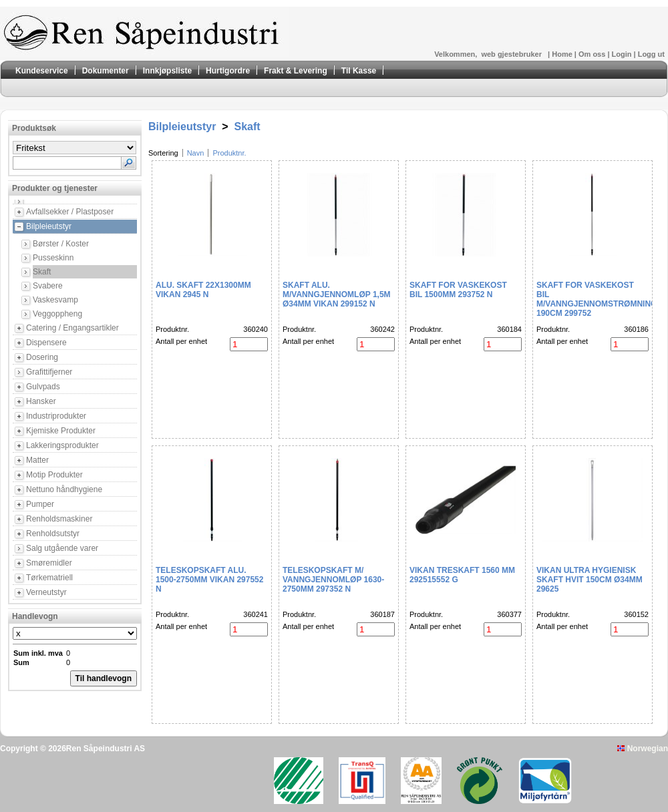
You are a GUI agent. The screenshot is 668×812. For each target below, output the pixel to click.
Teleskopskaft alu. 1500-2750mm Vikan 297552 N (209, 580)
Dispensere (46, 343)
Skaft (42, 272)
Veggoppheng (57, 314)
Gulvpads (43, 387)
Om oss (593, 54)
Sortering (163, 153)
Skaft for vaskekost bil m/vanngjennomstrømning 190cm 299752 (597, 299)
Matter (37, 460)
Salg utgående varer (62, 548)
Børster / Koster (61, 244)
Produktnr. (229, 153)
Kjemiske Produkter (61, 431)
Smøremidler (49, 563)
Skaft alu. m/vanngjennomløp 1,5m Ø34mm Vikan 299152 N (337, 294)
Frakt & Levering (296, 71)
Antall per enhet (181, 341)
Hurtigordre (228, 71)
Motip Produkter (54, 475)
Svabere (48, 286)
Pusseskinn (53, 258)
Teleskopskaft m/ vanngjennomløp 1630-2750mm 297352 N (333, 580)
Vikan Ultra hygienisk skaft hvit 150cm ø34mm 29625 (590, 580)
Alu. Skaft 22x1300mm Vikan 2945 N (203, 290)
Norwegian (643, 749)
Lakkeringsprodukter (62, 445)
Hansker (41, 401)
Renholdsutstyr (53, 534)
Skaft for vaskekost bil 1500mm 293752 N (458, 290)
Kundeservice (42, 71)
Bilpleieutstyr (49, 226)
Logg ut (651, 54)
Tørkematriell (49, 578)
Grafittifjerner (49, 372)
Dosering (42, 357)
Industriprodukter (56, 416)
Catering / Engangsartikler (72, 328)
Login (623, 54)
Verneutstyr (46, 592)
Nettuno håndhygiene (64, 489)
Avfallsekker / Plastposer (70, 212)
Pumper (40, 504)
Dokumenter (106, 71)
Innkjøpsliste (167, 71)
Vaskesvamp (55, 300)
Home (563, 54)
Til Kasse (359, 71)
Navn (196, 153)
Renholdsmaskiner (59, 519)
